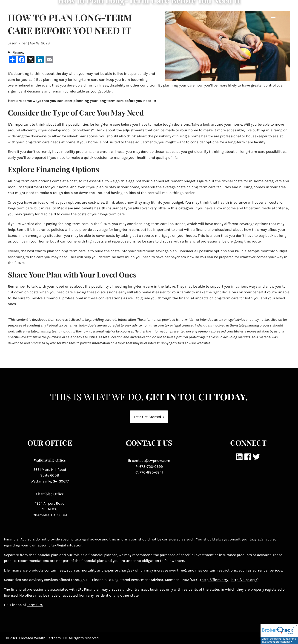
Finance (18, 53)
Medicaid (48, 214)
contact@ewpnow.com (151, 461)
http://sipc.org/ (244, 580)
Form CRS (35, 605)
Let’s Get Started (149, 417)
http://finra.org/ (215, 580)
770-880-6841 (151, 472)
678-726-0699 (151, 466)
